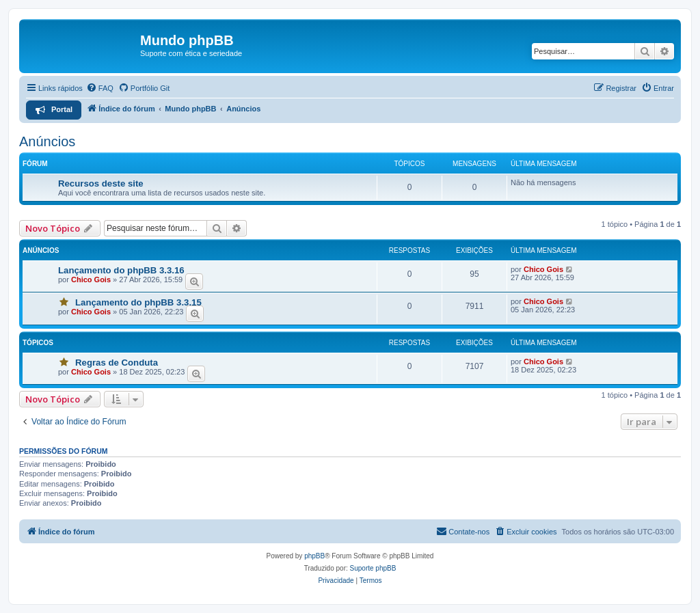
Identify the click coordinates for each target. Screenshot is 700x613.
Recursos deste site (101, 183)
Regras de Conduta (117, 363)
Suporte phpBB (373, 568)
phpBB (314, 556)
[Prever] (194, 282)
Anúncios (47, 141)
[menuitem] (100, 88)
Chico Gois (91, 280)
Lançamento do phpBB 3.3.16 (121, 270)
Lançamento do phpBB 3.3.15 (138, 302)
